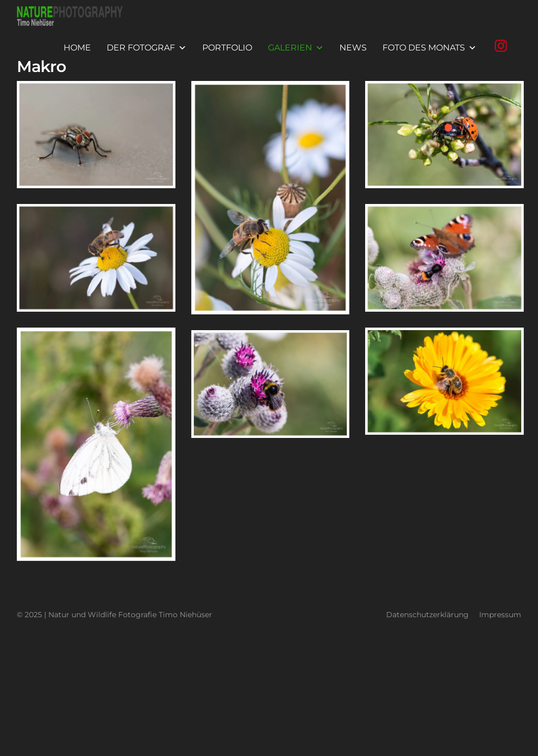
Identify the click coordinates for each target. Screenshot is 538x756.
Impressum (500, 615)
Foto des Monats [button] (430, 48)
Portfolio (227, 48)
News (353, 48)
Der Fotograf (147, 48)
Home (77, 48)
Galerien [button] (296, 48)
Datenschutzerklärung (427, 615)
